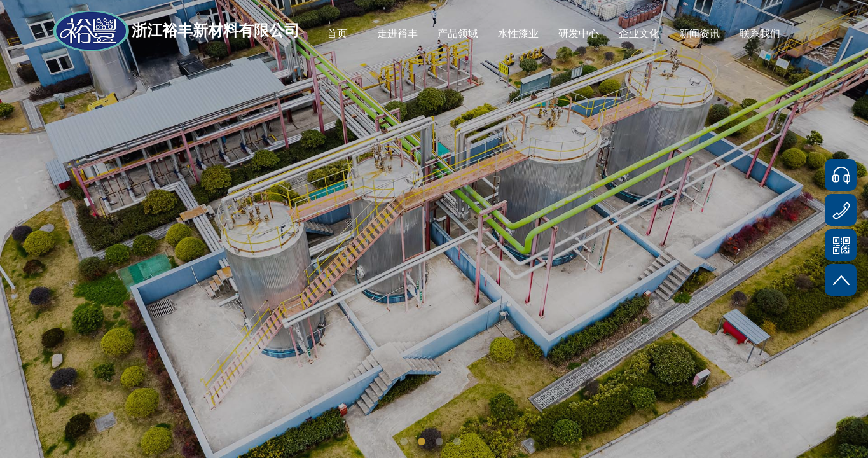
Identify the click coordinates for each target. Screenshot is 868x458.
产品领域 (458, 33)
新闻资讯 (699, 33)
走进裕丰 (397, 33)
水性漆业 (518, 33)
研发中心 (579, 33)
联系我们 (760, 33)
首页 (337, 33)
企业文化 (639, 33)
